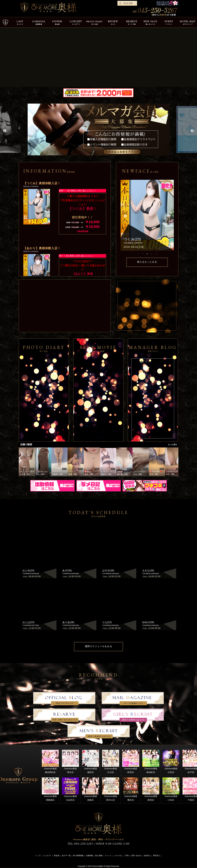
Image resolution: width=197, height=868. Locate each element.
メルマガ (118, 856)
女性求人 (147, 856)
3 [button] (147, 254)
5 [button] (156, 254)
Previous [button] (4, 131)
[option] (99, 129)
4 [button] (152, 254)
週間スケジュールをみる (98, 646)
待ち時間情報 (78, 856)
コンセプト (47, 856)
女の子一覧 (66, 856)
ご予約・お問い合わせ (132, 856)
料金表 (57, 856)
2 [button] (143, 254)
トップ (38, 856)
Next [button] (192, 131)
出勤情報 (89, 856)
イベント (108, 856)
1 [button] (138, 254)
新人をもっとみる (147, 262)
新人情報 (99, 856)
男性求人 (157, 856)
